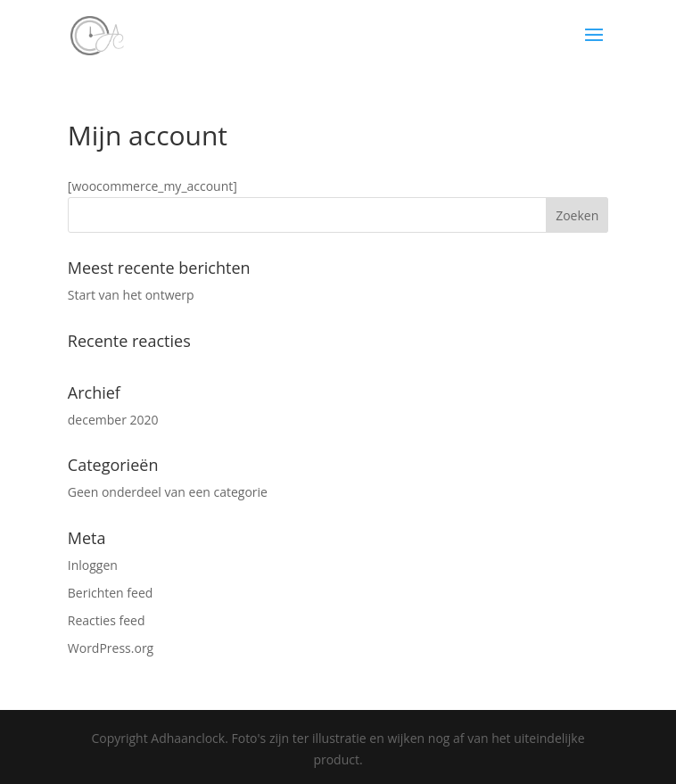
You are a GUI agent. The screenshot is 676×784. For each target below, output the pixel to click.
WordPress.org (111, 648)
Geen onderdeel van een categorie (168, 492)
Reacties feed (107, 620)
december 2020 (113, 420)
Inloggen (93, 565)
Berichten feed (111, 593)
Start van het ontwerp (131, 295)
